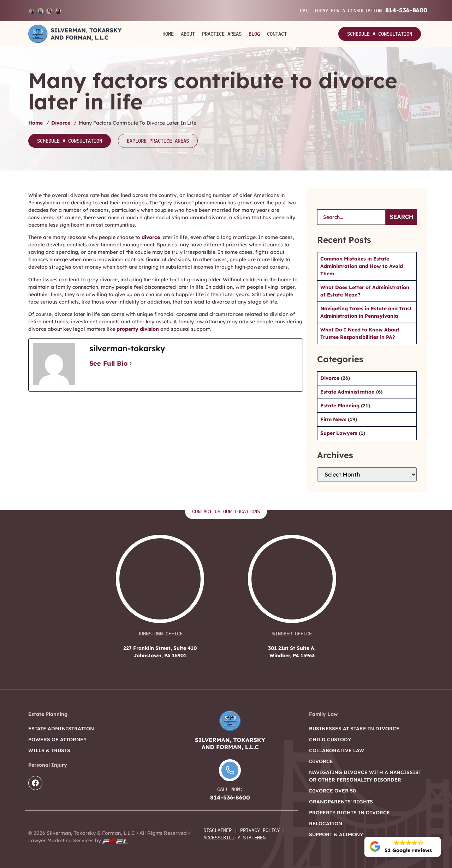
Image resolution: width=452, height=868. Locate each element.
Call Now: (230, 789)
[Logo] (75, 34)
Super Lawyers (340, 433)
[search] (351, 217)
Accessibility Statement (236, 838)
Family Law (323, 714)
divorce (151, 237)
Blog (254, 34)
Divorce (61, 123)
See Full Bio (109, 363)
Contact (277, 34)
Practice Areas (222, 34)
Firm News (334, 419)
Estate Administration (348, 392)
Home (168, 34)
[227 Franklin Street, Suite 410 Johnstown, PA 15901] (160, 582)
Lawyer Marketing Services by (78, 840)
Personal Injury (48, 765)
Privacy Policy (260, 830)
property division (138, 329)
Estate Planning (341, 406)
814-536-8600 (406, 10)
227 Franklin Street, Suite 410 (160, 652)
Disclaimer (218, 830)
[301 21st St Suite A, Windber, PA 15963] (292, 582)
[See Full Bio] (131, 363)
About (188, 34)
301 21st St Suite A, (292, 652)
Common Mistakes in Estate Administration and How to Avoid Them (362, 266)
